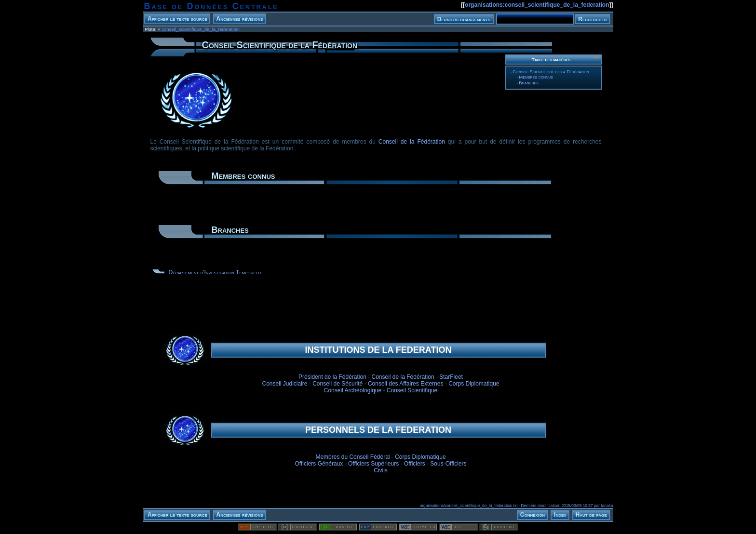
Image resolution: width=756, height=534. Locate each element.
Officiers (415, 464)
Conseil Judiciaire (284, 384)
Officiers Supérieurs (373, 464)
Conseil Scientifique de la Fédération (551, 72)
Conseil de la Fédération (412, 142)
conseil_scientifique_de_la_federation (200, 29)
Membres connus (536, 77)
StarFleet (451, 377)
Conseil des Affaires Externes (406, 384)
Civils (381, 470)
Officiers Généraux (319, 464)
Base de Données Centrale (211, 6)
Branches (529, 83)
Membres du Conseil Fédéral (352, 457)
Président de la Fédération (332, 377)
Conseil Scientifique (412, 390)
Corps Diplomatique (474, 384)
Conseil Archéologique (353, 390)
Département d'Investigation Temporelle (216, 272)
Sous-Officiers (448, 464)
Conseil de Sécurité (337, 384)
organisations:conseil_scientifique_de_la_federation (537, 5)
